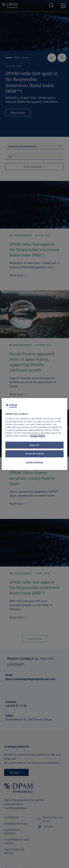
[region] (34, 434)
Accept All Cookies (35, 454)
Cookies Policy (37, 436)
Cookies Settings (34, 462)
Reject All (34, 445)
